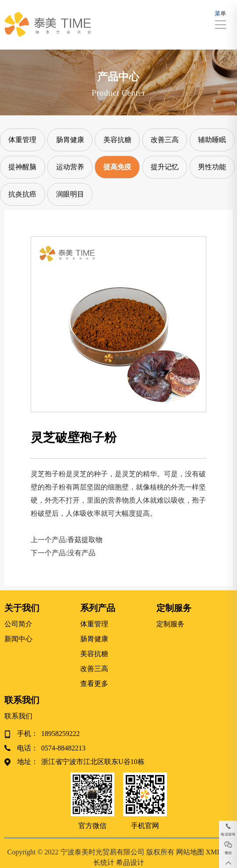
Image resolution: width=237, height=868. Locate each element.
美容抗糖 (117, 140)
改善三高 (165, 140)
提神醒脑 (22, 167)
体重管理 (22, 140)
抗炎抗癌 (22, 194)
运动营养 (70, 167)
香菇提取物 (85, 540)
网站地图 (190, 852)
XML (214, 852)
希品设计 (130, 863)
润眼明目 (70, 194)
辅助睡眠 (212, 140)
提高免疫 (117, 167)
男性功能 (212, 167)
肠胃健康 (70, 140)
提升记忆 (165, 167)
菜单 (220, 18)
